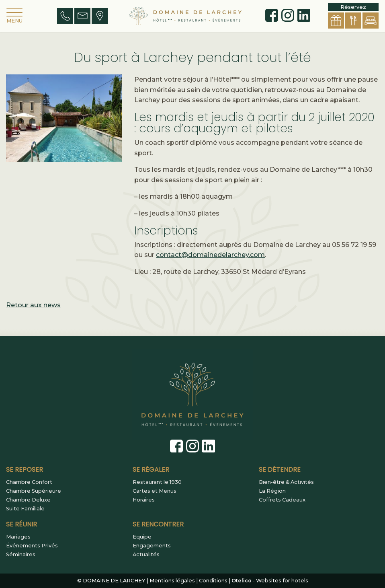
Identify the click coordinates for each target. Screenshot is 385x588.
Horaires (144, 500)
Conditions (213, 581)
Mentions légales (172, 581)
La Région (272, 491)
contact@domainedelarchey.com (210, 255)
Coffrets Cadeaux (282, 500)
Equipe (142, 537)
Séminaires (21, 555)
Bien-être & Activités (286, 482)
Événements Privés (32, 546)
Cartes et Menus (155, 491)
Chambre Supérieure (34, 491)
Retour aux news (33, 305)
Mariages (18, 537)
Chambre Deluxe (28, 500)
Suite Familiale (25, 509)
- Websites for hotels (270, 581)
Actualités (146, 555)
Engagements (152, 546)
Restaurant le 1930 (157, 482)
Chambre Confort (29, 482)
